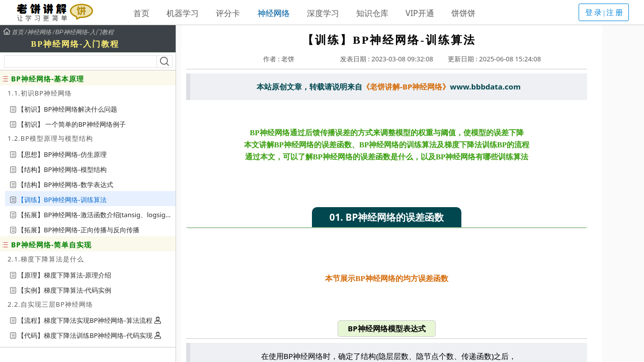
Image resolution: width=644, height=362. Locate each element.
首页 (141, 13)
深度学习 (323, 13)
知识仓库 (372, 13)
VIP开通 (420, 13)
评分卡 (228, 13)
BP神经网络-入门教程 (85, 32)
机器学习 (183, 13)
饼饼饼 (463, 13)
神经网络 (274, 13)
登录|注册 (605, 13)
